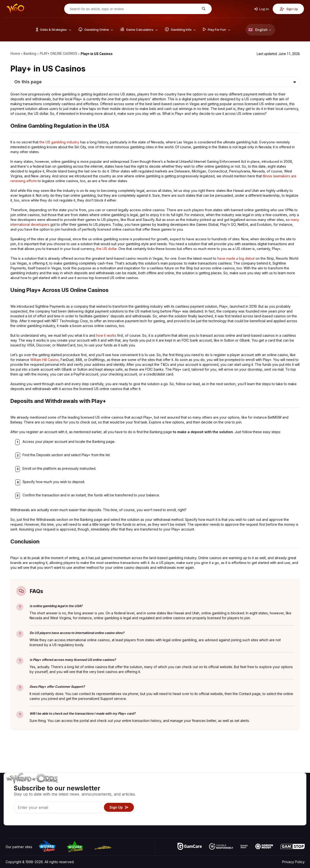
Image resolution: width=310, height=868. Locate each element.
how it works (106, 335)
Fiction (291, 807)
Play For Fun (218, 807)
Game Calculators (222, 793)
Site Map (293, 800)
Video (291, 786)
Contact (266, 793)
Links (264, 800)
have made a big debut (236, 258)
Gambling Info (219, 800)
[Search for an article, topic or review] (134, 9)
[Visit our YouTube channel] (10, 820)
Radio (264, 814)
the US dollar (107, 249)
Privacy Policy (293, 862)
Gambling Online (221, 814)
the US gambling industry (59, 142)
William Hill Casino (44, 360)
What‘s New (269, 807)
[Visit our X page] (20, 820)
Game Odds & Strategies (228, 786)
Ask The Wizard (221, 821)
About (264, 786)
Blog (289, 793)
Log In (261, 9)
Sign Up (289, 9)
